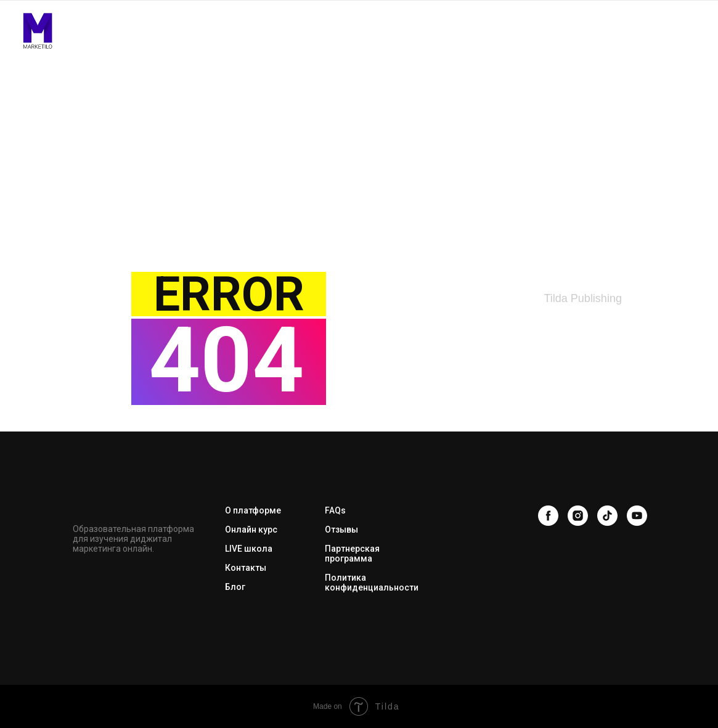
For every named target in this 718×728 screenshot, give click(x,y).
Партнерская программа (352, 554)
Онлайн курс (251, 530)
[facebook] (548, 516)
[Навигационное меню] (693, 31)
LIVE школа (249, 549)
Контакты (246, 568)
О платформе (253, 510)
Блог (235, 587)
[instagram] (578, 516)
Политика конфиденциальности (372, 583)
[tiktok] (607, 516)
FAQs (335, 510)
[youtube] (637, 516)
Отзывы (341, 530)
